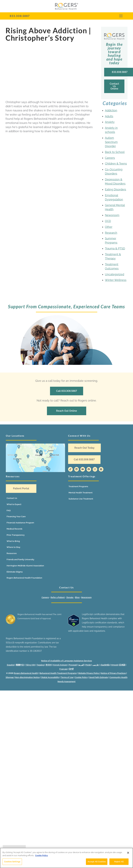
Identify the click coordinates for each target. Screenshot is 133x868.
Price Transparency (16, 535)
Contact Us (12, 498)
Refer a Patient (58, 597)
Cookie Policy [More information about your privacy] (41, 855)
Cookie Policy (81, 677)
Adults (109, 116)
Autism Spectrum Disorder (111, 142)
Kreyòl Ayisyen (60, 665)
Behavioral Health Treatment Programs (58, 673)
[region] (66, 858)
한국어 (49, 665)
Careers (110, 158)
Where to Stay (13, 547)
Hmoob (115, 665)
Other (109, 227)
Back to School (115, 152)
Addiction (111, 110)
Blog (77, 597)
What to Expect (14, 504)
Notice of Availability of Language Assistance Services (66, 661)
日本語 (122, 665)
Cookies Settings (12, 862)
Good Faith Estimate (99, 677)
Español (11, 665)
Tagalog (40, 665)
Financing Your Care (16, 517)
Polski (88, 665)
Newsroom (112, 215)
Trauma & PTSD (115, 248)
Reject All (119, 862)
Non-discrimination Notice (27, 677)
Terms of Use (67, 677)
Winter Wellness (116, 280)
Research (111, 233)
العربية (81, 665)
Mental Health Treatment (81, 493)
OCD (108, 221)
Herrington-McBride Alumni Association (25, 566)
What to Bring (13, 541)
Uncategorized (115, 274)
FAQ (9, 510)
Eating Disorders (116, 189)
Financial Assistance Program (20, 523)
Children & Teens (116, 164)
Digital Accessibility (50, 677)
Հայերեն (105, 665)
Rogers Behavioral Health (26, 673)
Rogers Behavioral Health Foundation (24, 578)
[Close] (128, 853)
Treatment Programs (78, 486)
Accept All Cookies (97, 862)
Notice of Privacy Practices (113, 673)
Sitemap (10, 677)
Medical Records (14, 529)
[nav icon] (121, 16)
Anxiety (110, 122)
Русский (73, 665)
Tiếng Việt (30, 665)
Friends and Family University (20, 559)
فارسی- (96, 665)
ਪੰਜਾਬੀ (71, 669)
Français (63, 669)
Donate (70, 597)
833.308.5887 (20, 16)
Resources (12, 553)
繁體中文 (20, 665)
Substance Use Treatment (81, 499)
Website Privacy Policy (89, 673)
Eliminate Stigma (15, 572)
